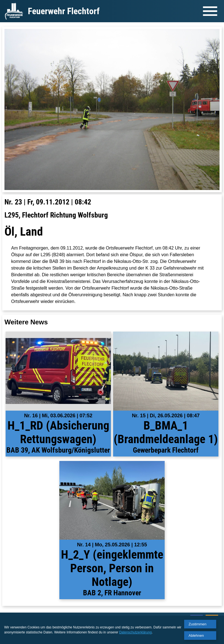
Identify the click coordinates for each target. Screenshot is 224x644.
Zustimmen (198, 624)
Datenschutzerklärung (136, 632)
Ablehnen (196, 636)
